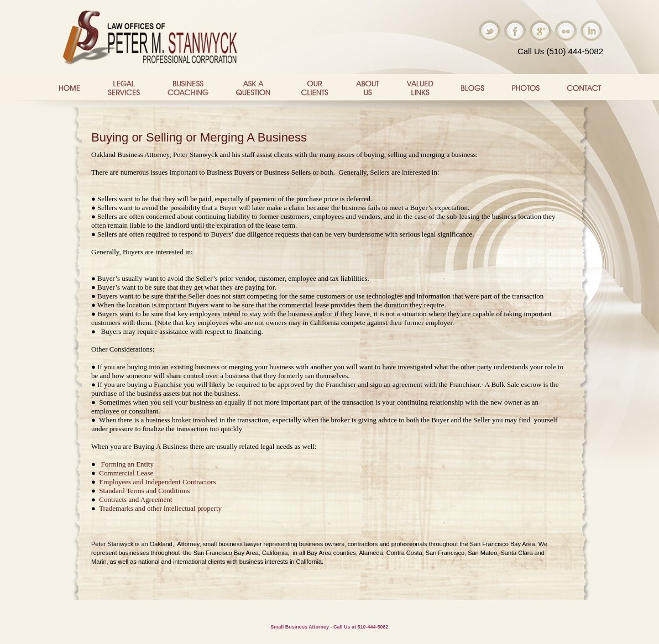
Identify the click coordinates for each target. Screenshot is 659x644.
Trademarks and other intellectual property (161, 508)
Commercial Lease (126, 473)
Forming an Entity (127, 464)
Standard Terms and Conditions (144, 491)
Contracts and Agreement (135, 499)
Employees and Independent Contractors (157, 482)
